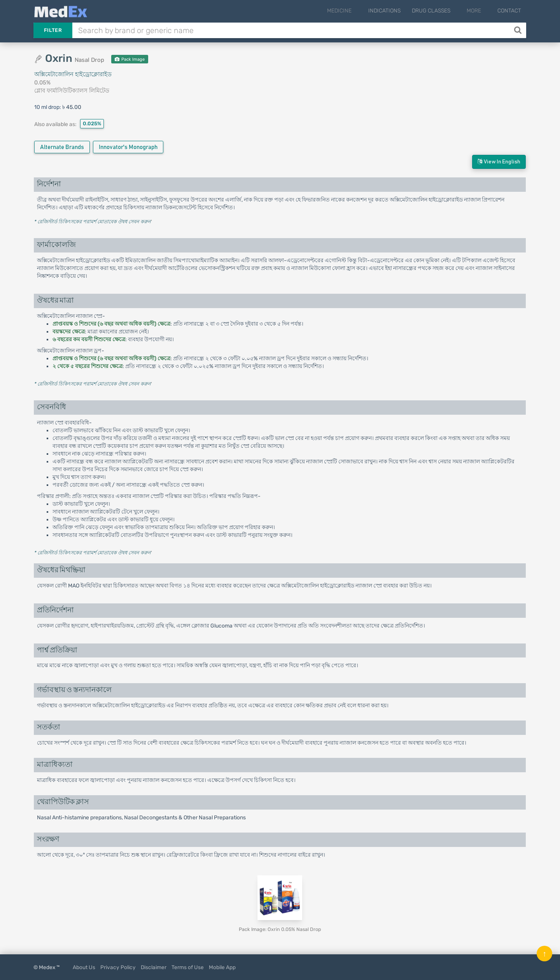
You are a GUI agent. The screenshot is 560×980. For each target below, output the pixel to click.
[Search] (519, 30)
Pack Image (130, 59)
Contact (509, 11)
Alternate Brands (62, 147)
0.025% (92, 124)
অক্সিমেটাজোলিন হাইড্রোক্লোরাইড (73, 74)
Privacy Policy (118, 967)
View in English (499, 162)
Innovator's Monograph (128, 147)
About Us (84, 967)
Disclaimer (154, 967)
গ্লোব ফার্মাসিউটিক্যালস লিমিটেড (72, 91)
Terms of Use (188, 967)
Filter (53, 30)
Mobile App (222, 967)
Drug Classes (441, 11)
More (479, 11)
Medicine (355, 11)
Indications (395, 11)
